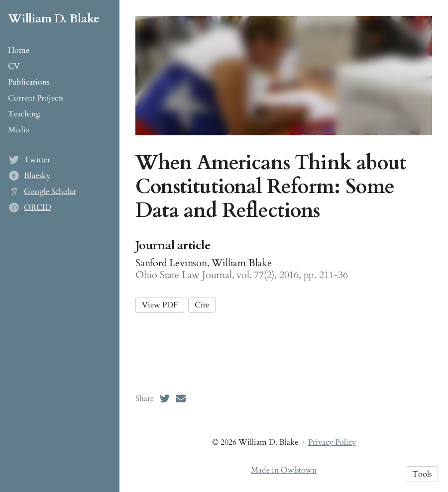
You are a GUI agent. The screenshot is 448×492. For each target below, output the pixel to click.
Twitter (37, 160)
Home (19, 50)
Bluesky (37, 176)
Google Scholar (50, 192)
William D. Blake (54, 19)
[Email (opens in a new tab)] (181, 398)
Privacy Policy (332, 442)
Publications (29, 82)
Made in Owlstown (284, 470)
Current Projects (36, 98)
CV (14, 66)
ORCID (38, 207)
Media (19, 130)
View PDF (160, 305)
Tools (422, 474)
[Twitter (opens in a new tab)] (165, 398)
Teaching (24, 114)
